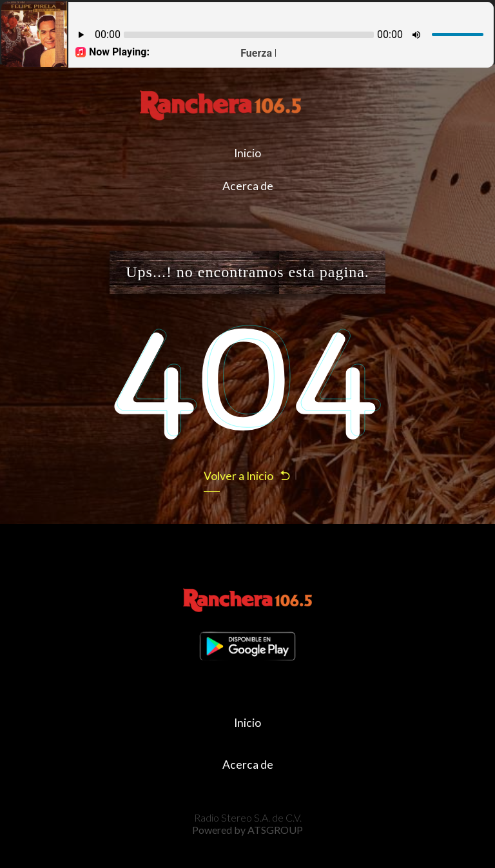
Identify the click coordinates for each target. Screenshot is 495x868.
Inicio (247, 153)
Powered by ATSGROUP (247, 830)
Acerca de (248, 186)
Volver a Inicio (247, 476)
